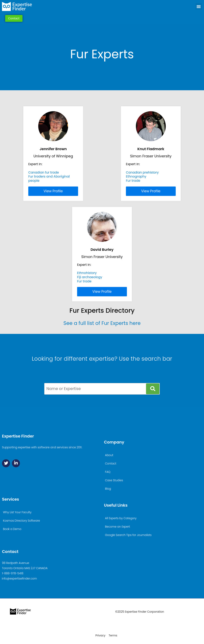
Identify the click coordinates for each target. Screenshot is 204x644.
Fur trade (133, 181)
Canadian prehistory (142, 172)
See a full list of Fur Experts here (102, 323)
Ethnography (136, 176)
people (34, 181)
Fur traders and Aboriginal (49, 176)
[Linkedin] (16, 463)
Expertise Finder (18, 436)
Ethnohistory (87, 273)
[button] (199, 6)
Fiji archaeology (90, 277)
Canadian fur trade (44, 172)
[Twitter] (6, 463)
